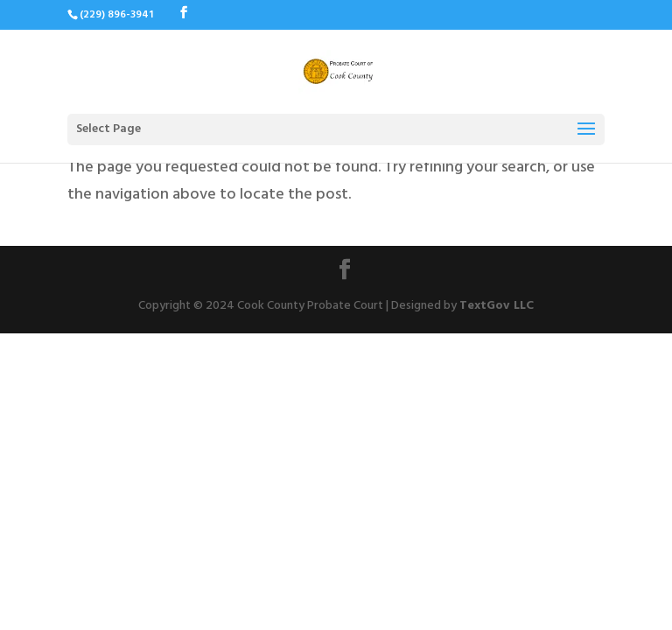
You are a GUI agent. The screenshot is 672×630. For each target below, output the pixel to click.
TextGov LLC (497, 307)
